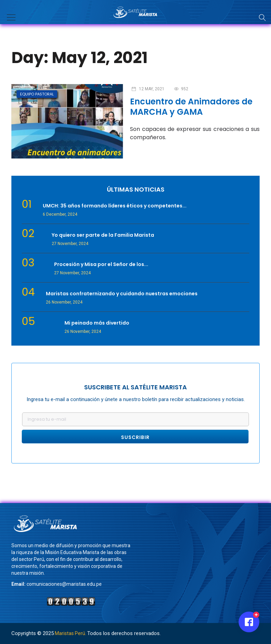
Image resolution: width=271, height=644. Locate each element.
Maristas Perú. (71, 633)
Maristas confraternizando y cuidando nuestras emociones (122, 294)
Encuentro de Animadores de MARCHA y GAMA (191, 107)
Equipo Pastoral (37, 94)
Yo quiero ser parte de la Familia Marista (103, 235)
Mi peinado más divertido (97, 323)
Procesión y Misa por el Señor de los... (101, 264)
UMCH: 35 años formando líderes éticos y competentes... (115, 206)
